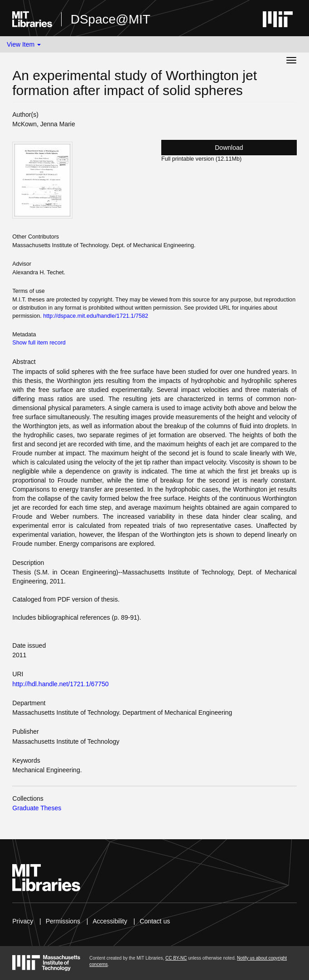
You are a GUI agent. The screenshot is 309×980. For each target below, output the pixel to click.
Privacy (23, 921)
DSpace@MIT (111, 19)
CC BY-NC (176, 958)
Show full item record (39, 343)
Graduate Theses (37, 808)
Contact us (155, 921)
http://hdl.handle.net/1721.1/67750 (60, 684)
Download (229, 148)
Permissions (63, 921)
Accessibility (110, 921)
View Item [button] (24, 44)
